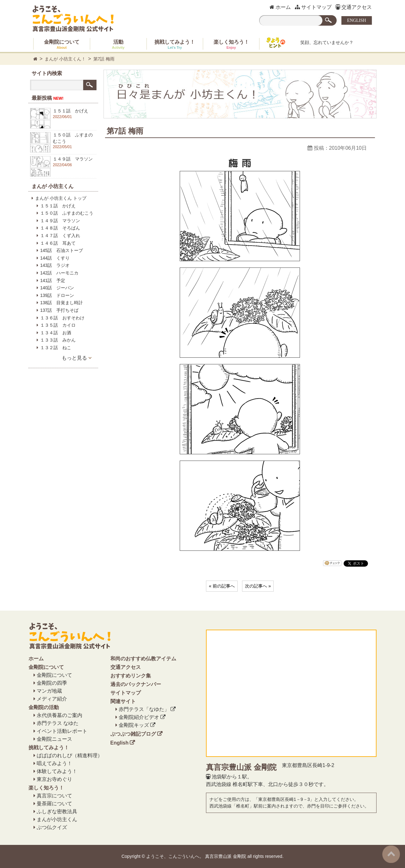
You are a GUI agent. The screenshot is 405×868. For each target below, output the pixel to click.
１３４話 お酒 (56, 333)
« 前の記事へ (222, 586)
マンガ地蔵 (49, 691)
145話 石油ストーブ (62, 250)
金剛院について (62, 44)
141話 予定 (53, 280)
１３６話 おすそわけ (62, 318)
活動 (118, 44)
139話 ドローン (57, 295)
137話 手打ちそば (59, 310)
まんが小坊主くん (57, 819)
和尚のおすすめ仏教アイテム (143, 659)
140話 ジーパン (57, 288)
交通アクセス (354, 7)
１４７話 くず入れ (60, 236)
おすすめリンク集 (131, 676)
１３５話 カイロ (58, 325)
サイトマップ (313, 7)
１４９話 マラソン (60, 221)
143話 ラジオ (55, 265)
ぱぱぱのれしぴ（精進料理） (70, 755)
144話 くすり (55, 258)
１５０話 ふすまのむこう (67, 213)
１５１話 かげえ (58, 206)
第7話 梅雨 (104, 59)
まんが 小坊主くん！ (65, 59)
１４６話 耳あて (58, 243)
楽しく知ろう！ (231, 44)
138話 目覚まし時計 (62, 303)
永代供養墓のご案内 (59, 715)
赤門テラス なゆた (58, 723)
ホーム (280, 7)
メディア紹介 (52, 699)
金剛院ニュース (54, 739)
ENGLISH (357, 20)
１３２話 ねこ (56, 348)
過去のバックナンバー (136, 684)
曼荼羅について (54, 804)
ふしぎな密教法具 (57, 811)
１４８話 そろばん (60, 228)
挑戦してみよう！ (175, 44)
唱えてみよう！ (54, 763)
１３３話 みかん (58, 340)
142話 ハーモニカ (59, 273)
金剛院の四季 (52, 683)
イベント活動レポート (62, 731)
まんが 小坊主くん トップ (61, 198)
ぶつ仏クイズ (52, 827)
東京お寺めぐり (54, 779)
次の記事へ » (258, 586)
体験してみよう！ (57, 771)
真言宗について (54, 796)
